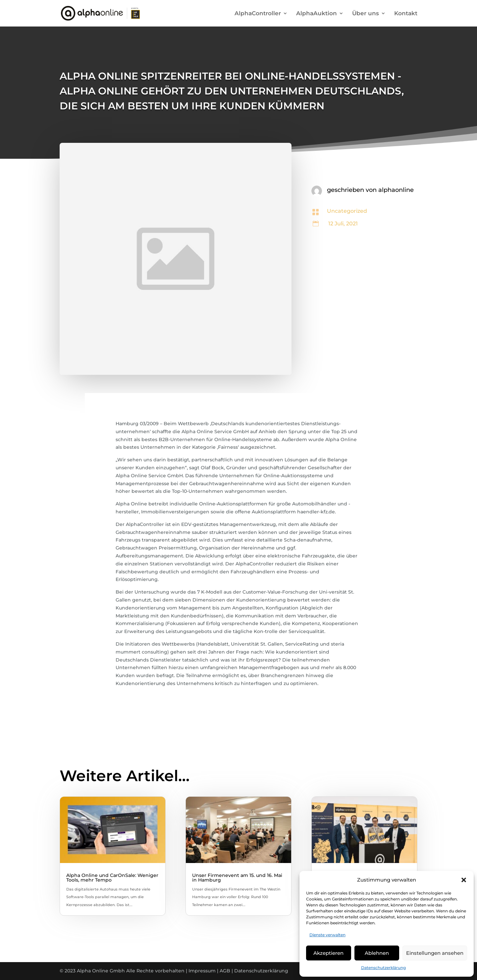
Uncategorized (347, 211)
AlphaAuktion (317, 14)
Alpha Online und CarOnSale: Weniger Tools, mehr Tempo (112, 878)
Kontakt (406, 14)
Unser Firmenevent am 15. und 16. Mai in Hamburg (237, 878)
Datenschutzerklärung (383, 968)
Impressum (202, 971)
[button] (464, 880)
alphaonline (396, 190)
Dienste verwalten (327, 935)
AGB (225, 971)
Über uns (366, 14)
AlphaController (258, 14)
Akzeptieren (328, 953)
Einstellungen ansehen (435, 953)
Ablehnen (377, 953)
